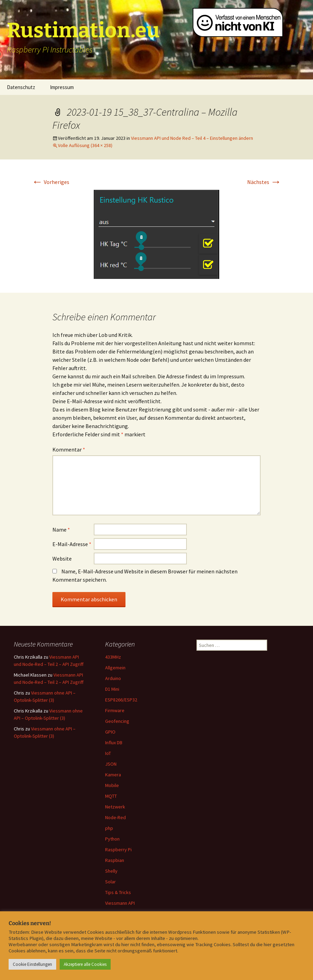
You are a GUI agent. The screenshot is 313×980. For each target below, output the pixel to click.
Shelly (111, 871)
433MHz (113, 657)
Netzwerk (115, 807)
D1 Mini (112, 689)
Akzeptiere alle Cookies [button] (85, 964)
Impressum (62, 87)
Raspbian (115, 860)
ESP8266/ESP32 (121, 700)
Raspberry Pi (118, 850)
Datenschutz (21, 87)
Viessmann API (120, 903)
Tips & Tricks (118, 892)
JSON (111, 764)
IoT (108, 753)
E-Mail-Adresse (72, 544)
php (109, 828)
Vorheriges (51, 182)
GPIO (110, 732)
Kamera (113, 775)
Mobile (112, 785)
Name (61, 530)
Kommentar (69, 449)
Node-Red (115, 817)
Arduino (113, 678)
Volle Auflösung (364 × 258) (85, 145)
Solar (110, 882)
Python (112, 839)
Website (62, 559)
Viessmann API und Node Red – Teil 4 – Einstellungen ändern (192, 138)
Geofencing (117, 721)
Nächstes (264, 182)
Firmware (115, 710)
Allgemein (115, 668)
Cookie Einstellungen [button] (32, 964)
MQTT (111, 796)
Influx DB (114, 743)
